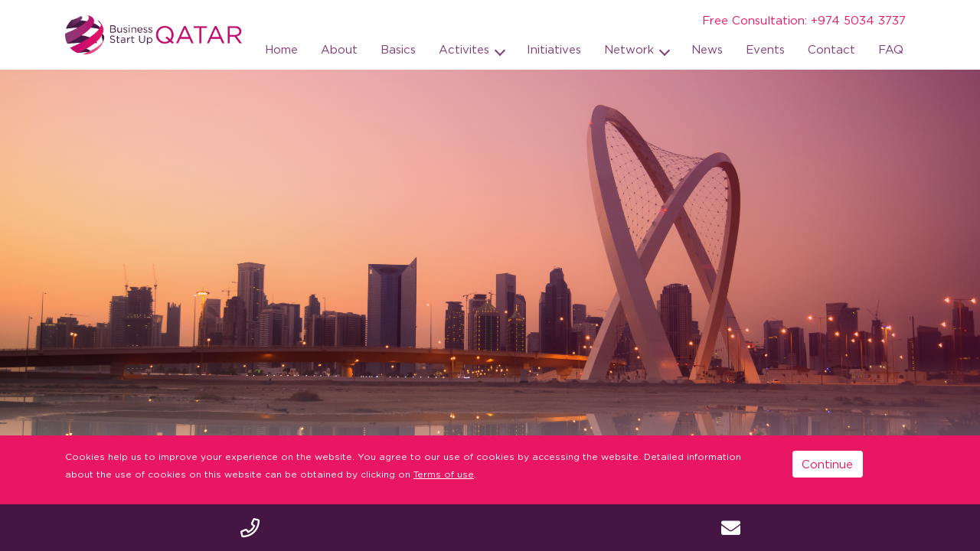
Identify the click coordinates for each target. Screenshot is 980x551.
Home (281, 49)
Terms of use (444, 474)
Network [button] (631, 49)
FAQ (891, 49)
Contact (831, 49)
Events (765, 49)
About (339, 49)
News (707, 49)
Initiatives (554, 49)
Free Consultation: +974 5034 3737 (804, 20)
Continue (827, 464)
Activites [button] (466, 49)
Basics (398, 49)
